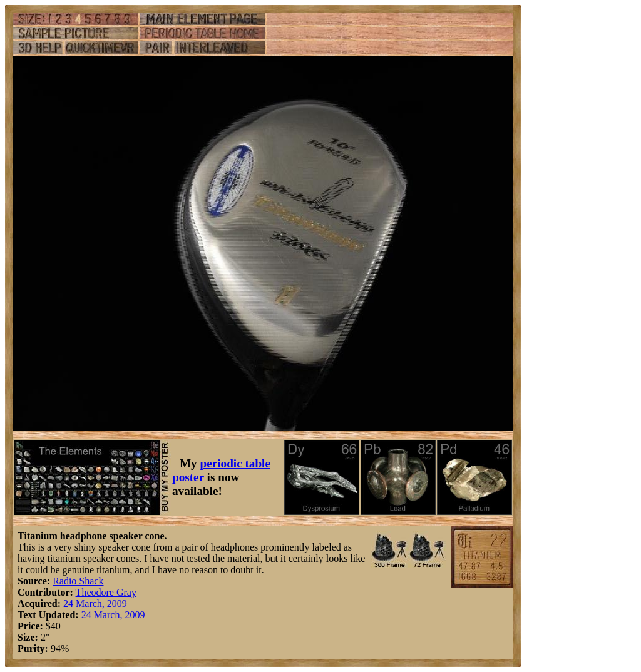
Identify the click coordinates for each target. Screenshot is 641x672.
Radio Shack (78, 581)
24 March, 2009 (95, 603)
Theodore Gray (106, 592)
